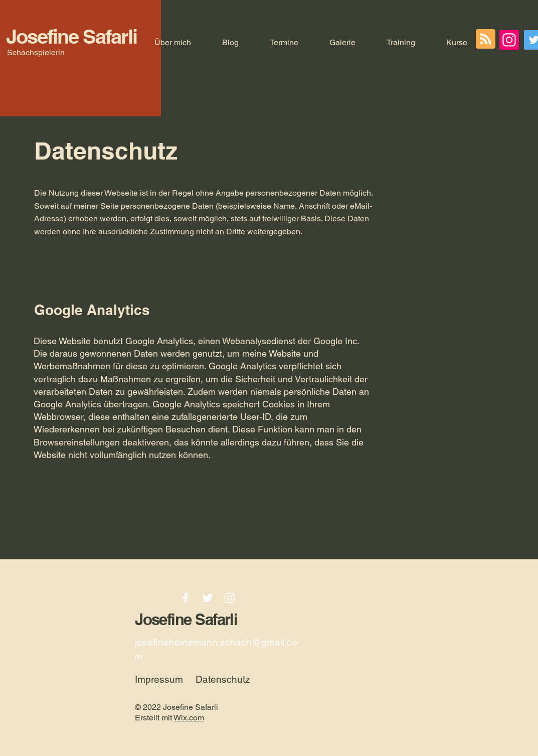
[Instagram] (509, 40)
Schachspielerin (36, 52)
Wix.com (189, 718)
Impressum (159, 679)
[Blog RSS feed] (486, 39)
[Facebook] (186, 598)
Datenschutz (223, 679)
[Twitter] (208, 598)
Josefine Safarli (71, 36)
